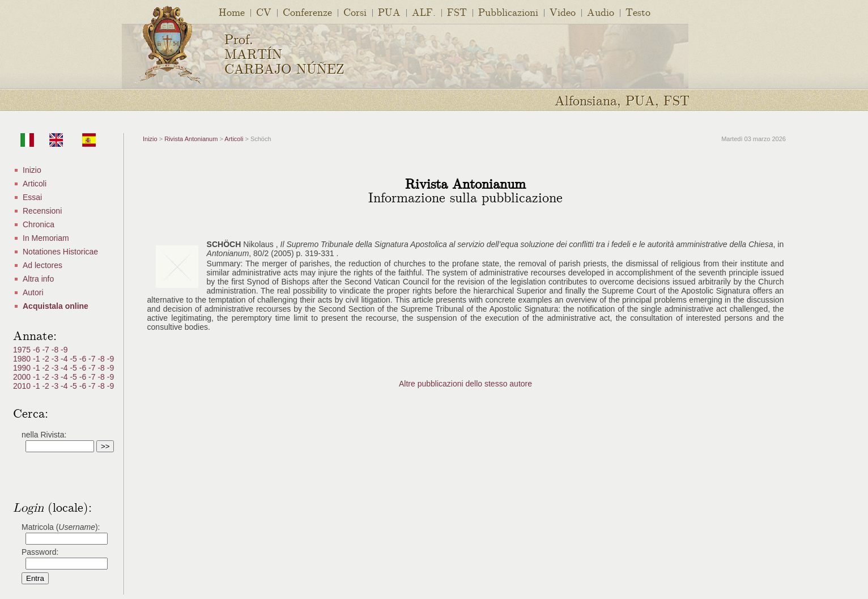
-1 (37, 359)
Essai (32, 197)
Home (232, 12)
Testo (638, 12)
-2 (46, 359)
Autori (33, 292)
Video (563, 12)
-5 (74, 359)
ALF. (424, 12)
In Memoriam (46, 238)
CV (264, 12)
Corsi (355, 12)
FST (457, 12)
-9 (64, 350)
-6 (37, 350)
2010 (23, 386)
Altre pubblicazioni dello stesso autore (465, 384)
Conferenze (307, 12)
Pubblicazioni (508, 12)
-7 (46, 350)
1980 (23, 359)
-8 (56, 350)
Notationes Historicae (60, 252)
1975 (23, 350)
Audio (601, 12)
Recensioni (42, 211)
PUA (389, 12)
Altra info (38, 279)
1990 (23, 368)
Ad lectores (42, 265)
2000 (23, 377)
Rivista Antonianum (191, 139)
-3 (56, 359)
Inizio (32, 170)
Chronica (39, 224)
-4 (65, 359)
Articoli (35, 184)
